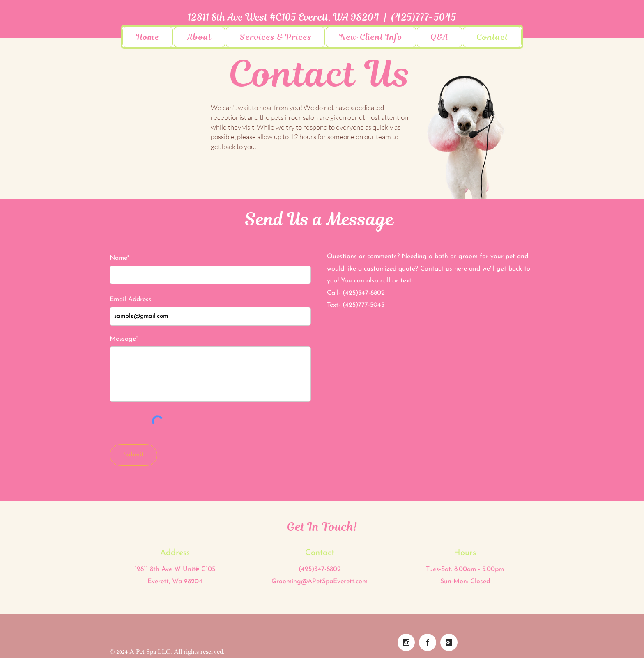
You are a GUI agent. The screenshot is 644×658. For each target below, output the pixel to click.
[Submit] (133, 455)
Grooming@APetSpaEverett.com (320, 582)
